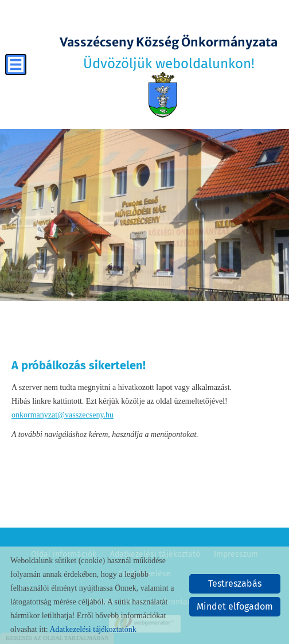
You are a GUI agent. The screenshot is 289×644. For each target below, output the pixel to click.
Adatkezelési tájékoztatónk (93, 629)
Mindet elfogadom (235, 606)
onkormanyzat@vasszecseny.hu (63, 415)
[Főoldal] (163, 95)
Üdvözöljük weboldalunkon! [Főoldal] (169, 53)
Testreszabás (235, 583)
